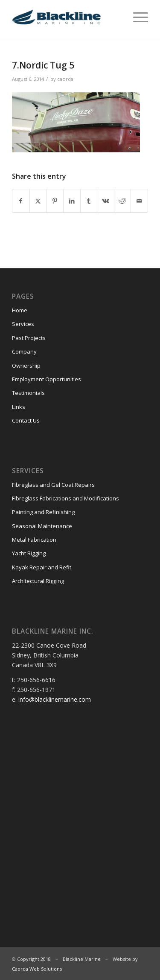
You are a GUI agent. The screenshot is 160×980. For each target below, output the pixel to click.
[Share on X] (38, 201)
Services (23, 324)
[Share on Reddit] (123, 201)
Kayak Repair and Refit (42, 567)
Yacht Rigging (29, 553)
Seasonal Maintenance (42, 526)
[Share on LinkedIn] (72, 201)
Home (20, 310)
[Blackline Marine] (66, 17)
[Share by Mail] (139, 201)
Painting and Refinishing (43, 512)
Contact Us (26, 420)
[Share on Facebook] (21, 201)
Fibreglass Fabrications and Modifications (65, 498)
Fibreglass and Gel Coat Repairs (53, 485)
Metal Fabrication (34, 540)
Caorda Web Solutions (37, 969)
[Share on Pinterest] (55, 201)
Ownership (26, 366)
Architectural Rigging (38, 581)
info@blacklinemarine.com (55, 699)
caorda (65, 79)
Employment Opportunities (47, 379)
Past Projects (29, 338)
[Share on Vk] (106, 201)
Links (19, 407)
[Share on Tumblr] (89, 201)
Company (24, 351)
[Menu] (136, 17)
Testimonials (28, 393)
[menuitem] (136, 17)
